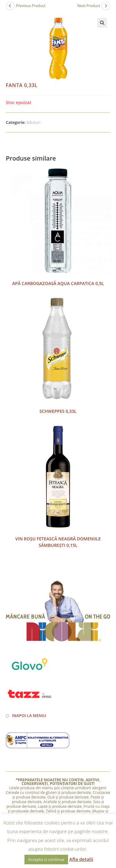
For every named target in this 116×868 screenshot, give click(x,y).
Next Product (89, 6)
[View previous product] (10, 6)
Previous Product (31, 6)
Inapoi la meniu (29, 715)
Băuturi (34, 122)
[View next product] (106, 6)
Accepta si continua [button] (46, 859)
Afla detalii (81, 859)
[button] (102, 23)
